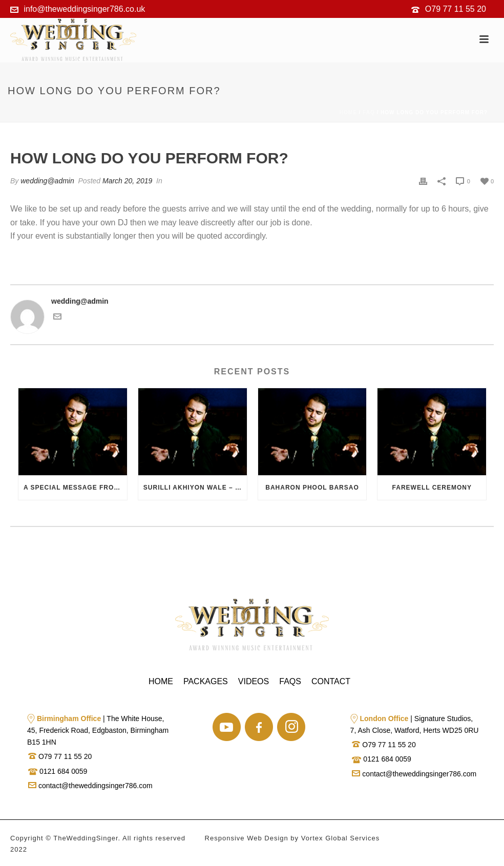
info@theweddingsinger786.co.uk (84, 9)
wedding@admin (47, 181)
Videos (254, 681)
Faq (369, 112)
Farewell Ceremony (432, 488)
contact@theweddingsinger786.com (90, 786)
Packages (206, 681)
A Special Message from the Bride (75, 488)
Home (348, 112)
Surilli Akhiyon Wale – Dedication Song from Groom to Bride (195, 488)
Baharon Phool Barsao (312, 488)
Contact (331, 681)
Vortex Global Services (341, 838)
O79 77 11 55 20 (456, 9)
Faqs (290, 681)
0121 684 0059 (62, 771)
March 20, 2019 (127, 181)
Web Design (268, 838)
